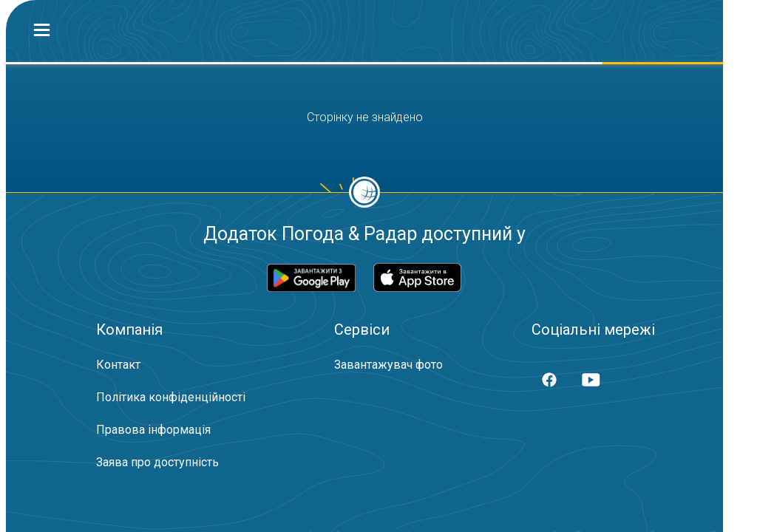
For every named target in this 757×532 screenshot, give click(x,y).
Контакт (118, 365)
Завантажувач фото (388, 365)
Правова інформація (153, 430)
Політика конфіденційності (171, 397)
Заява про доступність (157, 462)
